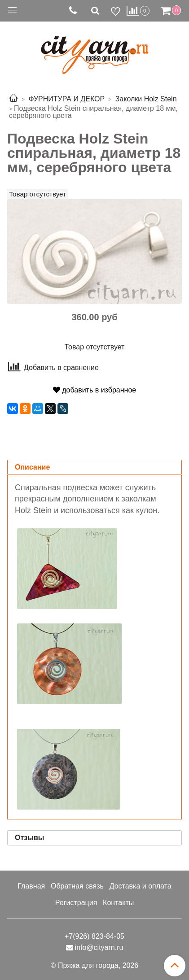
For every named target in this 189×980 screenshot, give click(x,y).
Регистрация (76, 903)
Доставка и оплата (141, 886)
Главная (31, 886)
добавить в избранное (94, 390)
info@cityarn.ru (99, 947)
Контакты (118, 903)
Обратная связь (77, 886)
